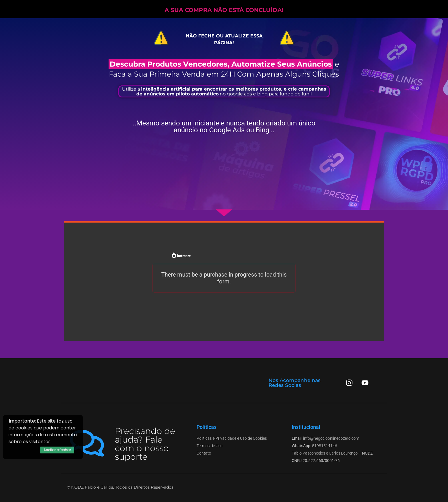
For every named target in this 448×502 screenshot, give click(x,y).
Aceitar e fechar (57, 450)
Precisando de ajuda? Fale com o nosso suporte (145, 444)
